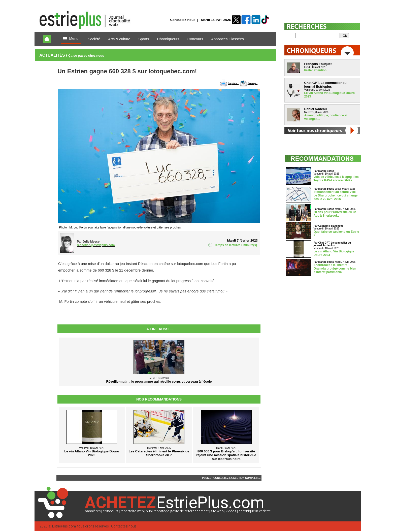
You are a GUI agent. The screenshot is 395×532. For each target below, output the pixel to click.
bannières (93, 511)
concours (111, 511)
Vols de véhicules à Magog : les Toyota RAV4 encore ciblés (336, 179)
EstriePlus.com (64, 526)
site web (217, 511)
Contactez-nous (183, 20)
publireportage (158, 511)
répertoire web (132, 511)
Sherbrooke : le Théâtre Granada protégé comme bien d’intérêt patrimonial (335, 269)
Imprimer (233, 83)
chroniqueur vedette (255, 511)
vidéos (231, 511)
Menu (71, 39)
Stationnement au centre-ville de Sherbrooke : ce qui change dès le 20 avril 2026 (336, 195)
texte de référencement (190, 511)
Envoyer (253, 83)
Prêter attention (316, 70)
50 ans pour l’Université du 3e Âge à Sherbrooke (335, 214)
